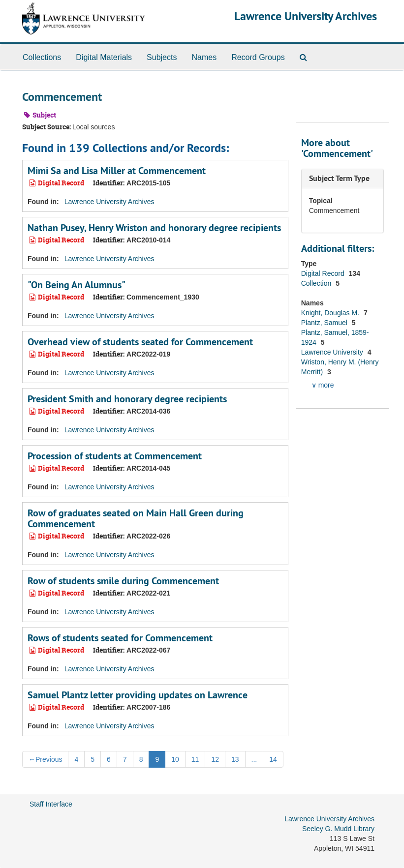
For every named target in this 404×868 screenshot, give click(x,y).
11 (195, 759)
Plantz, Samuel (325, 323)
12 (215, 759)
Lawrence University (333, 352)
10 (175, 759)
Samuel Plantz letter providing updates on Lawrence (138, 695)
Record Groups (258, 57)
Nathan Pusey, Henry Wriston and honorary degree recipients (154, 228)
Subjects (162, 57)
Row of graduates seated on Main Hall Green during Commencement (136, 518)
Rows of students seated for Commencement (120, 638)
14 (273, 759)
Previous (45, 759)
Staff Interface (51, 804)
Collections (42, 57)
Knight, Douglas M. (331, 313)
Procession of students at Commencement (115, 456)
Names (204, 57)
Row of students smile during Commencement (123, 581)
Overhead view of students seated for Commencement (140, 342)
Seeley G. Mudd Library (338, 829)
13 (235, 759)
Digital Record (324, 273)
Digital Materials (104, 57)
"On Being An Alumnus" (77, 285)
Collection (317, 283)
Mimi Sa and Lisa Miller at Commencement (117, 171)
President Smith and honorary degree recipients (127, 399)
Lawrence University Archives (306, 16)
